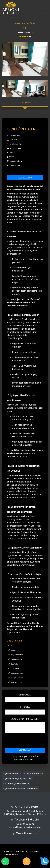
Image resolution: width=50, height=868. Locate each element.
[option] (25, 59)
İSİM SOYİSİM (25, 695)
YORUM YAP (25, 750)
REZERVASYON (25, 178)
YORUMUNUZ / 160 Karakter (25, 719)
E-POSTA (25, 707)
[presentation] (25, 740)
